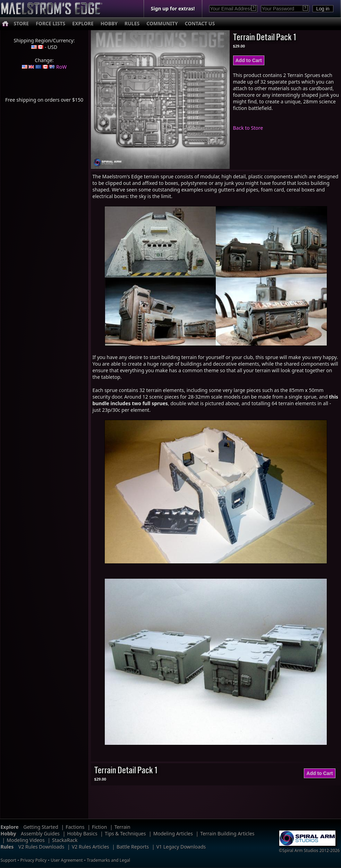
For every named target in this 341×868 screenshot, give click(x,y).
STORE (22, 23)
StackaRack (65, 840)
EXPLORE (83, 23)
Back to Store (248, 128)
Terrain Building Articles (227, 833)
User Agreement (67, 860)
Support (8, 860)
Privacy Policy (34, 860)
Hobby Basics (82, 833)
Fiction (99, 827)
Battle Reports (133, 847)
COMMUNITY (162, 23)
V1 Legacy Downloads (181, 847)
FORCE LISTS (50, 23)
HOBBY (109, 23)
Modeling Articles (173, 833)
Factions (75, 827)
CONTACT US (200, 23)
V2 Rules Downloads (41, 847)
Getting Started (41, 827)
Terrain (122, 827)
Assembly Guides (40, 833)
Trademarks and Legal (108, 860)
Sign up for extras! (173, 8)
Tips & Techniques (125, 833)
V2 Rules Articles (91, 847)
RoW (61, 67)
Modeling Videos (26, 840)
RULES (132, 23)
